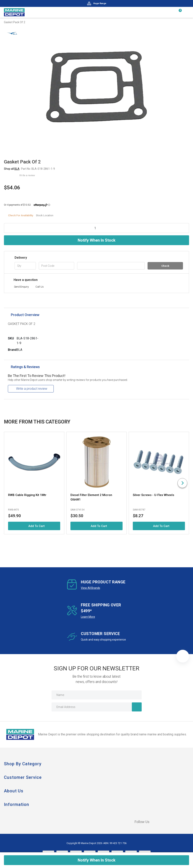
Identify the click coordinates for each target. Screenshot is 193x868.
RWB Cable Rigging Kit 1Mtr (27, 495)
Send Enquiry (21, 287)
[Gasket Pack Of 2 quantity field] (96, 228)
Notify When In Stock (97, 240)
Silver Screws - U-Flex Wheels (153, 495)
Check (165, 266)
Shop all (12, 169)
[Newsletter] (137, 707)
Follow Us (139, 822)
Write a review (27, 175)
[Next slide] (182, 483)
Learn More (88, 617)
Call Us (40, 287)
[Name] (97, 695)
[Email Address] (97, 707)
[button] (183, 656)
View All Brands (90, 588)
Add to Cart (34, 526)
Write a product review (32, 389)
